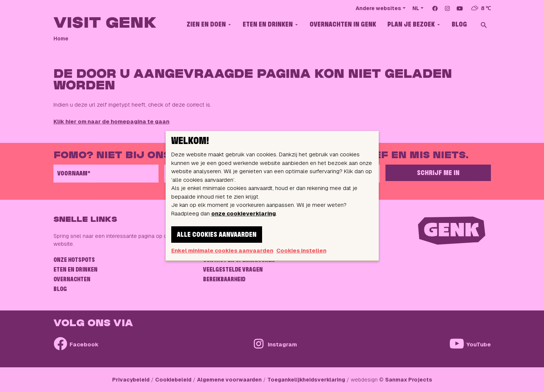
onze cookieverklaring (244, 213)
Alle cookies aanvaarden (217, 235)
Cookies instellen (301, 250)
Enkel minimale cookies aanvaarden (222, 250)
